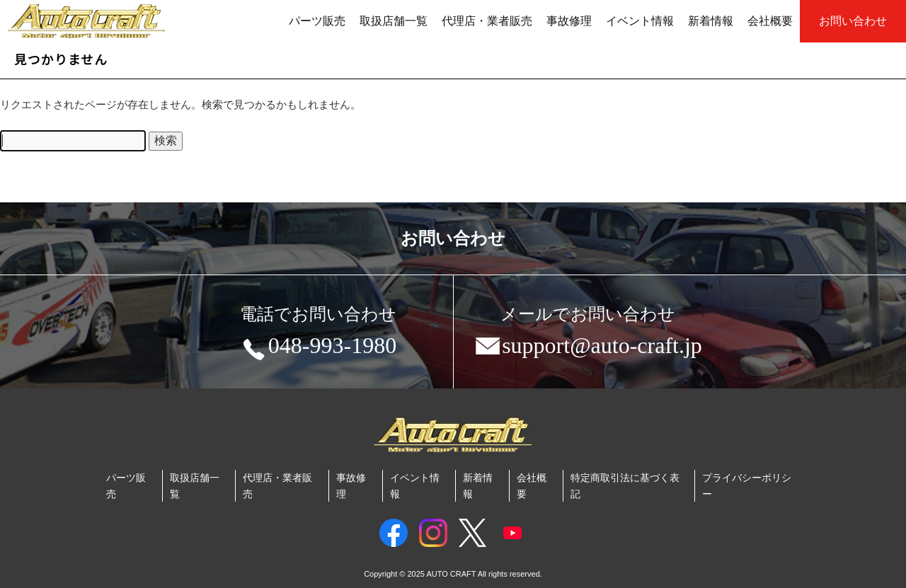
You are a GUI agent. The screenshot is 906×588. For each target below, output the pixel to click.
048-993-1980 (318, 348)
